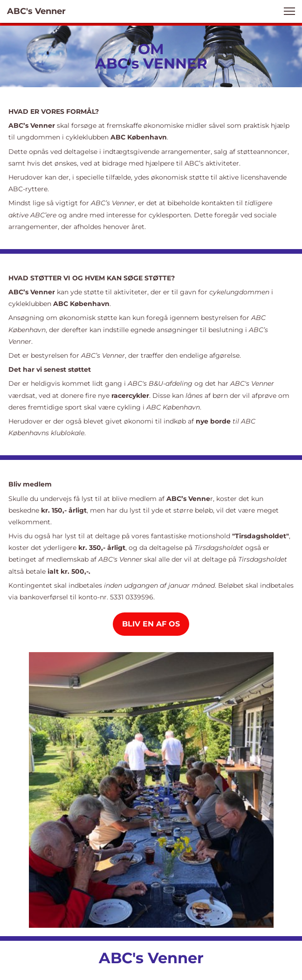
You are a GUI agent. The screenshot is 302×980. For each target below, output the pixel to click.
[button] (289, 11)
